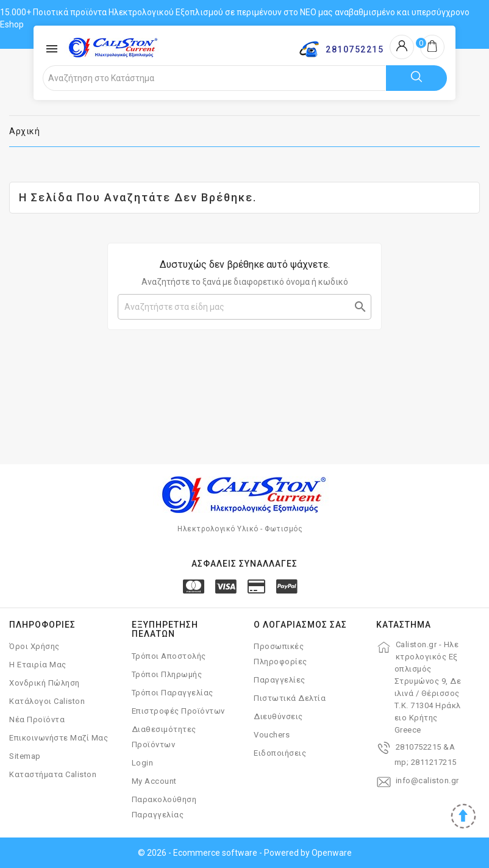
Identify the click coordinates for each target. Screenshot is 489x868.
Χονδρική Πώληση (45, 683)
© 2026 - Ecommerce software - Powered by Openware (245, 853)
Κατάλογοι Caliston (47, 701)
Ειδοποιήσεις (280, 753)
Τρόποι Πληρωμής (167, 674)
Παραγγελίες (280, 680)
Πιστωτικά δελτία (290, 698)
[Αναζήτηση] (245, 307)
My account (154, 781)
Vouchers (272, 735)
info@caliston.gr (427, 780)
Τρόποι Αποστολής (169, 656)
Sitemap (25, 756)
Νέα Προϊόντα (37, 719)
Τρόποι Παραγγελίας (173, 693)
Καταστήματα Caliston (53, 774)
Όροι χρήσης (34, 646)
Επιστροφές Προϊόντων (178, 711)
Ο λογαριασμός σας (300, 625)
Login (143, 763)
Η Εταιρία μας (38, 665)
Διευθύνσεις (278, 716)
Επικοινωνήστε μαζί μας (59, 738)
